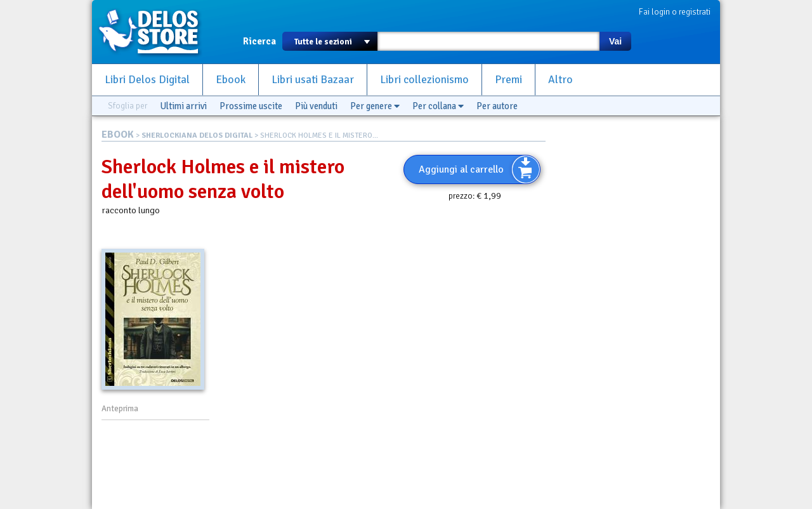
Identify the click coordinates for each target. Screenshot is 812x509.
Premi (508, 80)
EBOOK (118, 135)
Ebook (231, 80)
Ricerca (259, 41)
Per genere (375, 106)
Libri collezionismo (424, 80)
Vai (615, 41)
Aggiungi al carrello (461, 169)
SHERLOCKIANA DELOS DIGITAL (197, 136)
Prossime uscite (251, 106)
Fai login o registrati (675, 12)
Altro (560, 80)
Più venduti (316, 106)
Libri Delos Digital (147, 80)
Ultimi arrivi (183, 106)
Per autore (497, 106)
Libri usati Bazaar (313, 80)
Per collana (438, 106)
